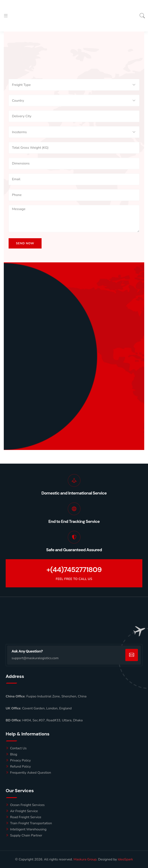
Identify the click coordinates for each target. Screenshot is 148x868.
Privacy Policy (20, 760)
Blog (14, 754)
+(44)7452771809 (74, 570)
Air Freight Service (24, 811)
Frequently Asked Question (31, 773)
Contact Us (18, 748)
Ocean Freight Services (27, 805)
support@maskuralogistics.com (35, 658)
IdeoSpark (125, 859)
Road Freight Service (26, 817)
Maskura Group (85, 859)
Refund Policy (20, 767)
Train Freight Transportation (31, 823)
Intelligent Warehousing (28, 829)
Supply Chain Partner (26, 835)
